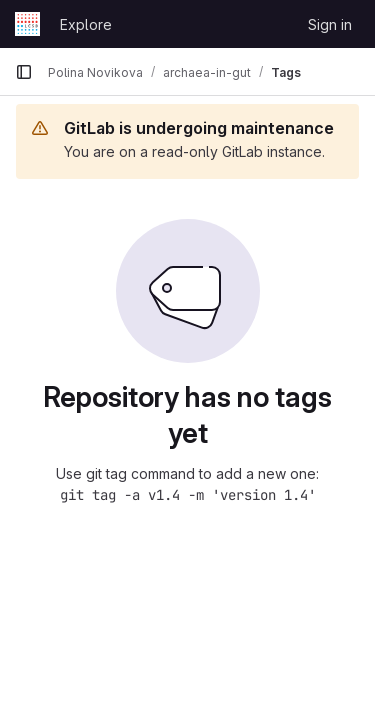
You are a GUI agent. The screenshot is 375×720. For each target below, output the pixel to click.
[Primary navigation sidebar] (24, 72)
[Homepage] (27, 24)
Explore (86, 24)
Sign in (330, 24)
